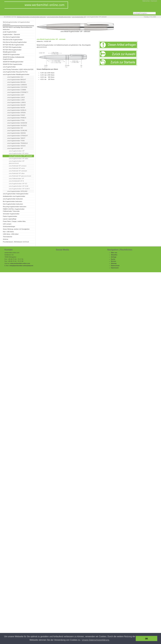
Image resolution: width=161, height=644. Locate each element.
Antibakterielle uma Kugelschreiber (14, 196)
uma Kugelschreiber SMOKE (17, 133)
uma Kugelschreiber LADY (16, 95)
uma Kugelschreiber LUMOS (17, 102)
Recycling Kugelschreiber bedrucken (15, 207)
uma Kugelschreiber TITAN (16, 141)
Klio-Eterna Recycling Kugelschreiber (15, 42)
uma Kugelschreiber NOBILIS (17, 110)
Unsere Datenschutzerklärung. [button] (96, 640)
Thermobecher (8, 237)
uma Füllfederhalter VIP (16, 179)
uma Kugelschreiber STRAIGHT (18, 136)
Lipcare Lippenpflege (10, 219)
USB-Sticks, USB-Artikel (11, 234)
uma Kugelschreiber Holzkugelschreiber (16, 194)
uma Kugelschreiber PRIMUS (17, 118)
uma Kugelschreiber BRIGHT (17, 80)
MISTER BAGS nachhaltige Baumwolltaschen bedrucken (18, 28)
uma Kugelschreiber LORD (16, 100)
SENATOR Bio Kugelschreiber (12, 64)
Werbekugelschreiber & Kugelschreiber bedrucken (31, 17)
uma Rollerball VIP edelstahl (18, 171)
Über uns (114, 253)
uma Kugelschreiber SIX (15, 128)
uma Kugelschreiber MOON (16, 108)
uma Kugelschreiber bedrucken (13, 199)
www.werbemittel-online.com (20, 263)
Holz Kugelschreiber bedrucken (13, 204)
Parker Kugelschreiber (10, 216)
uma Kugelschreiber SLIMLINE (17, 130)
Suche (113, 259)
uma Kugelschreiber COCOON (17, 87)
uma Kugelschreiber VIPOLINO (17, 191)
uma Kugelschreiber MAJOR (16, 105)
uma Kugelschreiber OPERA (16, 113)
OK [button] (147, 638)
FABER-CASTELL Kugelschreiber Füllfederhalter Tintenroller (14, 210)
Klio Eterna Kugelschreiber (11, 37)
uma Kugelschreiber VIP (79, 17)
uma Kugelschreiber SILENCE (17, 125)
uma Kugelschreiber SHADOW (17, 123)
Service (113, 261)
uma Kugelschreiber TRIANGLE (18, 143)
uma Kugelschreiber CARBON (17, 85)
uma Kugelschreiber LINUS (16, 97)
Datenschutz (146, 1)
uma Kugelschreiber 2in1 (15, 77)
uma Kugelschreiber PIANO (16, 115)
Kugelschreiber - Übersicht (11, 34)
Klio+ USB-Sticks (8, 232)
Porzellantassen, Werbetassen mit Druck (16, 242)
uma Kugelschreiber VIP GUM (19, 186)
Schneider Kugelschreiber (11, 214)
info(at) (12, 266)
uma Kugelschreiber (9, 67)
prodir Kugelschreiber (10, 32)
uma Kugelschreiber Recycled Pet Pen (15, 72)
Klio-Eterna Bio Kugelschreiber (13, 40)
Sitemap (114, 263)
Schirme (5, 239)
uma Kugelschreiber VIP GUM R (19, 189)
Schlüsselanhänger (9, 226)
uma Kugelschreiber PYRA (16, 120)
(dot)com (30, 266)
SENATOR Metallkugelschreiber (13, 62)
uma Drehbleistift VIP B (16, 181)
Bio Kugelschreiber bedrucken (12, 201)
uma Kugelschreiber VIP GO (18, 184)
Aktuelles (114, 255)
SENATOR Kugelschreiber (11, 55)
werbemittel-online (21, 266)
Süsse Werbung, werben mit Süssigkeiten (16, 229)
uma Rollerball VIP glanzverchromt (20, 176)
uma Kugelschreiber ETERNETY (18, 92)
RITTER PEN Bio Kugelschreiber (13, 45)
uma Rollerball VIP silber (17, 173)
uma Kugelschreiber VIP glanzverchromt (17, 162)
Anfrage (114, 257)
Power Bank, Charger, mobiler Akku (14, 221)
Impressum (154, 1)
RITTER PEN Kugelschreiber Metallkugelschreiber (12, 51)
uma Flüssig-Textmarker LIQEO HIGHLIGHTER (18, 69)
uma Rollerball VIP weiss (17, 168)
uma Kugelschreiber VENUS (16, 146)
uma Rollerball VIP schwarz (18, 166)
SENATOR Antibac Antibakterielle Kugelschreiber (14, 58)
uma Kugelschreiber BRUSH (16, 82)
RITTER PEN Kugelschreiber (12, 47)
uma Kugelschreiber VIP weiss (19, 153)
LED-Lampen (7, 224)
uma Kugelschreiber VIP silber (19, 158)
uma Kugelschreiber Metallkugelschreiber (59, 17)
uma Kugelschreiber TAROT (16, 138)
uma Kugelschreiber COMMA (17, 90)
